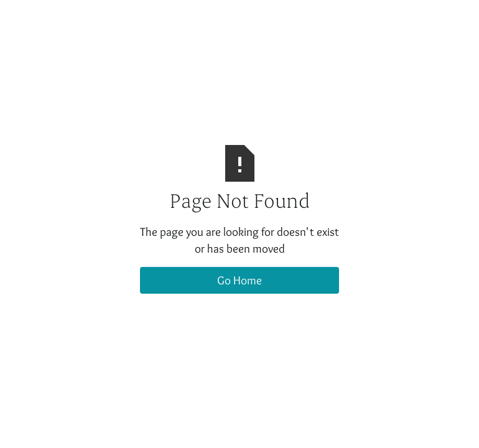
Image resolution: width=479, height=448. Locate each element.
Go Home (240, 280)
